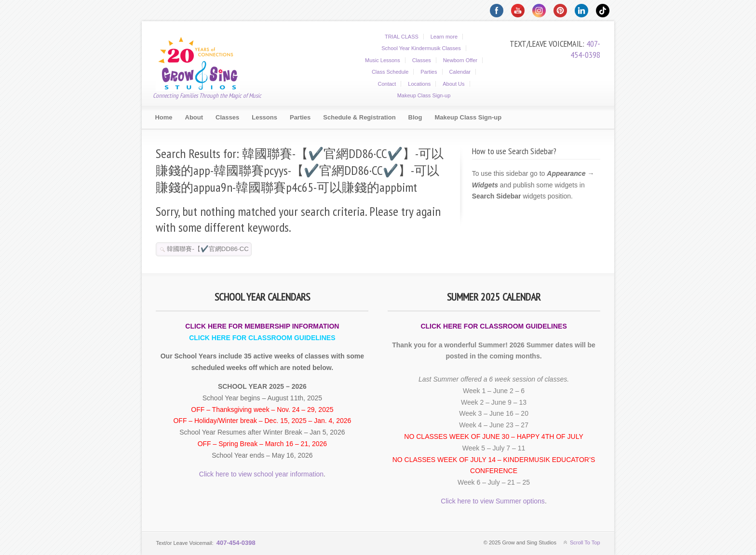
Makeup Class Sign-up (424, 95)
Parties (429, 72)
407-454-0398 (585, 49)
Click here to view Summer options (493, 501)
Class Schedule (390, 72)
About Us (453, 84)
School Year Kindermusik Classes (421, 48)
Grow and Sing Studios (204, 62)
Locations (419, 84)
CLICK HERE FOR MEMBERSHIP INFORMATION (262, 326)
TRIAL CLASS (402, 37)
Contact (387, 84)
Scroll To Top (585, 542)
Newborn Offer (460, 60)
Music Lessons (383, 60)
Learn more (444, 37)
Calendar (460, 72)
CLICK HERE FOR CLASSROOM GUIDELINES (262, 338)
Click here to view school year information (261, 474)
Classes (422, 60)
